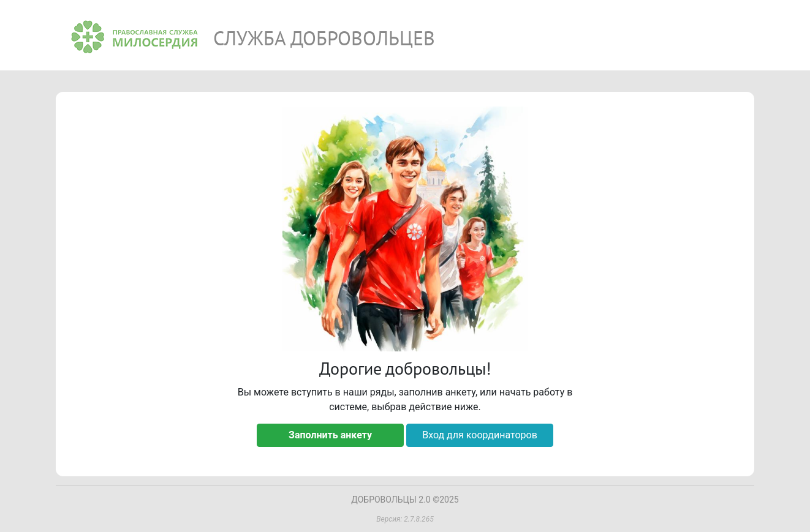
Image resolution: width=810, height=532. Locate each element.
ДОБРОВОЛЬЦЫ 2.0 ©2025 (405, 500)
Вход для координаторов (480, 435)
